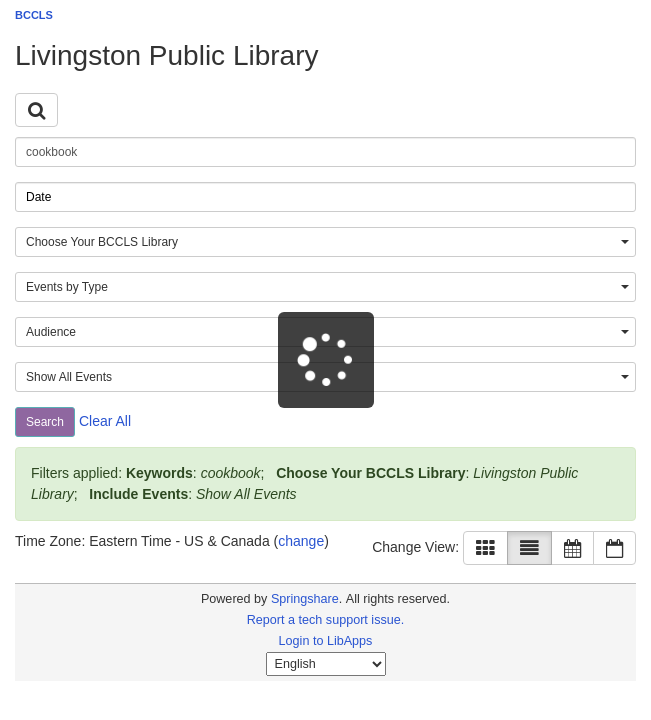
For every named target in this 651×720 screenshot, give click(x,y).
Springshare (305, 599)
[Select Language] (326, 664)
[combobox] (325, 242)
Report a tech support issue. (326, 620)
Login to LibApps (326, 641)
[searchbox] (325, 152)
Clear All (105, 421)
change (301, 541)
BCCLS (34, 15)
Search (45, 422)
